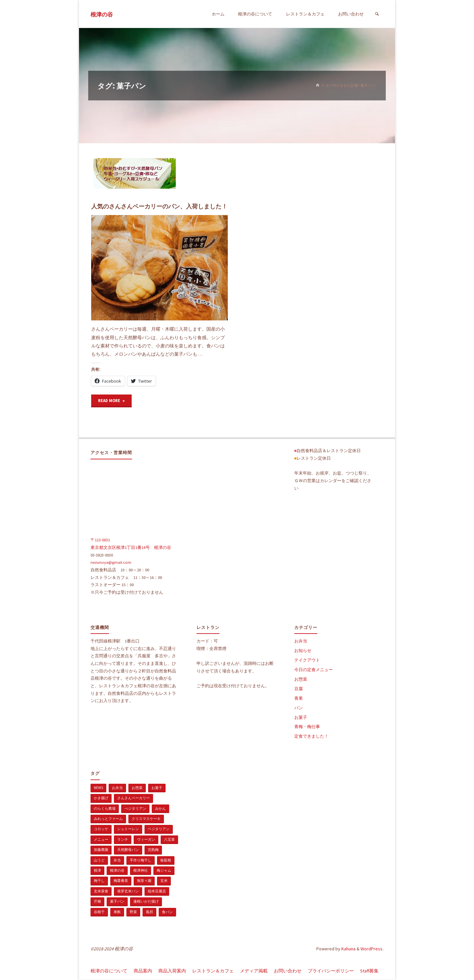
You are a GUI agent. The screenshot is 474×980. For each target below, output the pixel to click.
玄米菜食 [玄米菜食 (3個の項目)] (101, 891)
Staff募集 (369, 971)
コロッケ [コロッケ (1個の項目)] (101, 829)
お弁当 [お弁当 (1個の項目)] (117, 788)
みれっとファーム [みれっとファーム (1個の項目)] (108, 819)
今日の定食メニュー (314, 670)
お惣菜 (301, 680)
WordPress (371, 949)
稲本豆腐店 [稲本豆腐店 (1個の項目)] (157, 891)
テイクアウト (307, 660)
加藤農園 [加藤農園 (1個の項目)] (101, 850)
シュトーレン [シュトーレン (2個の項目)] (128, 829)
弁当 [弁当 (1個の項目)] (117, 860)
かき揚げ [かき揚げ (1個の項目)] (101, 798)
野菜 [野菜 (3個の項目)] (133, 912)
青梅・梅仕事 (307, 727)
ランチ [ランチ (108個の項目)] (123, 840)
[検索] (377, 14)
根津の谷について (109, 971)
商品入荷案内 (172, 971)
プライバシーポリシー (331, 971)
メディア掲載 (254, 971)
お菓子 (301, 718)
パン (299, 708)
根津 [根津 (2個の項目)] (97, 871)
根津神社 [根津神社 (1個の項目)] (141, 871)
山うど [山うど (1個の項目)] (99, 860)
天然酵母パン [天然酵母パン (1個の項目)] (128, 850)
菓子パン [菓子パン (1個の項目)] (117, 902)
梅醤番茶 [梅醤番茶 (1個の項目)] (121, 881)
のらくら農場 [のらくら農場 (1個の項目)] (105, 809)
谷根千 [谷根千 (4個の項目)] (99, 912)
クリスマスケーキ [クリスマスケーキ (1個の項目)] (146, 819)
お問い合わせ (288, 971)
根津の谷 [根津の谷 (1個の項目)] (117, 871)
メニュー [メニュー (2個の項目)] (101, 840)
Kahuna (348, 949)
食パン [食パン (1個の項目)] (167, 912)
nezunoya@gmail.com (111, 563)
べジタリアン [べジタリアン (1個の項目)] (135, 809)
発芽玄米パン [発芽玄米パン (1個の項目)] (128, 891)
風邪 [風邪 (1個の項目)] (149, 912)
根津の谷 (102, 14)
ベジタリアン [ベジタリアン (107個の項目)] (159, 829)
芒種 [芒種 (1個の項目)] (97, 902)
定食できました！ (311, 736)
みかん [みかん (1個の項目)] (160, 809)
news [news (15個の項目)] (98, 788)
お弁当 (301, 641)
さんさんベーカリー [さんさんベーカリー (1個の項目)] (133, 798)
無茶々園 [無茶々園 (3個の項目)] (144, 881)
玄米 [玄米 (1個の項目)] (164, 881)
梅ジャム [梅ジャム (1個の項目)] (164, 871)
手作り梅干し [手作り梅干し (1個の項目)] (141, 860)
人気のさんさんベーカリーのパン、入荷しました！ (159, 206)
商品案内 (143, 971)
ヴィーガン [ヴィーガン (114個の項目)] (146, 840)
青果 (299, 699)
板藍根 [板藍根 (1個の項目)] (166, 860)
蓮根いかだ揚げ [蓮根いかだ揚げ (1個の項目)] (146, 902)
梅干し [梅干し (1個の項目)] (99, 881)
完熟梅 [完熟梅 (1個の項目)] (153, 850)
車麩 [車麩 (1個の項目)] (117, 912)
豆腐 (299, 689)
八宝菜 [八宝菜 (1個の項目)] (169, 840)
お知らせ (303, 651)
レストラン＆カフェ (213, 971)
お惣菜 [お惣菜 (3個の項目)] (137, 788)
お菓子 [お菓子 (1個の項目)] (157, 788)
